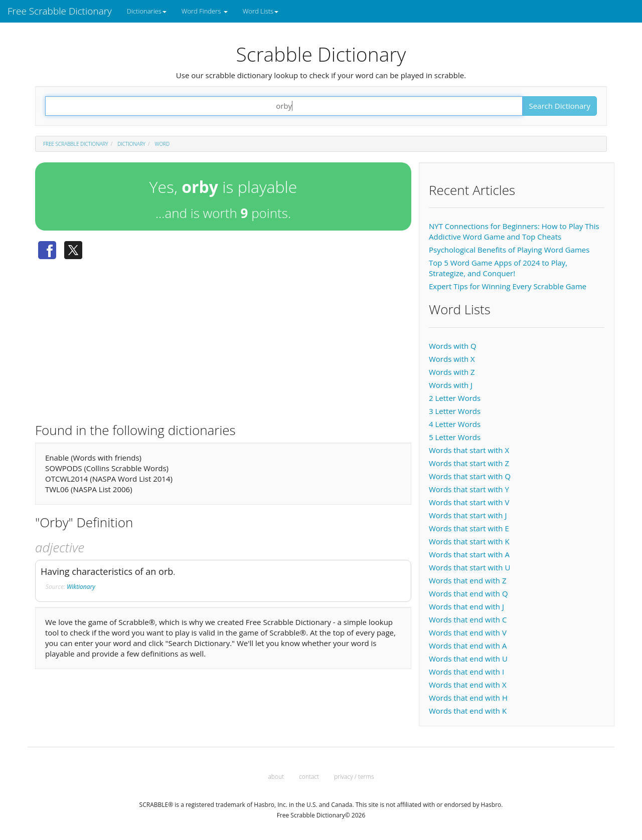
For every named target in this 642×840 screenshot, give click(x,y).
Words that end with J (466, 606)
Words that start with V (469, 502)
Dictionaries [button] (147, 11)
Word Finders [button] (205, 11)
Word (163, 144)
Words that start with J (468, 515)
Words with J (451, 385)
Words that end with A (468, 646)
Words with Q (453, 346)
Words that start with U (469, 567)
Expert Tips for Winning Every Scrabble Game (508, 286)
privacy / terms (354, 777)
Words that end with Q (468, 593)
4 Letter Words (455, 424)
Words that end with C (468, 619)
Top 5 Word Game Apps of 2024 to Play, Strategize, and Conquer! (498, 268)
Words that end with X (468, 685)
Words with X (452, 359)
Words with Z (452, 372)
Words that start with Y (469, 489)
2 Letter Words (455, 398)
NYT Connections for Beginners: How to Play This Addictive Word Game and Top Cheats (514, 231)
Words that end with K (468, 711)
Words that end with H (468, 698)
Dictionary (131, 144)
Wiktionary (81, 587)
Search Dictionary (559, 106)
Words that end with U (468, 659)
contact (309, 777)
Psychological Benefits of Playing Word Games (509, 250)
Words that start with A (469, 554)
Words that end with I (466, 672)
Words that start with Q (470, 476)
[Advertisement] (223, 337)
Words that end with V (468, 633)
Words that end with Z (467, 580)
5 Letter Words (455, 437)
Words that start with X (469, 450)
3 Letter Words (455, 411)
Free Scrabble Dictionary (60, 11)
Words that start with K (469, 541)
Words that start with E (469, 528)
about (276, 777)
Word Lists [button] (261, 11)
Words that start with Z (469, 463)
